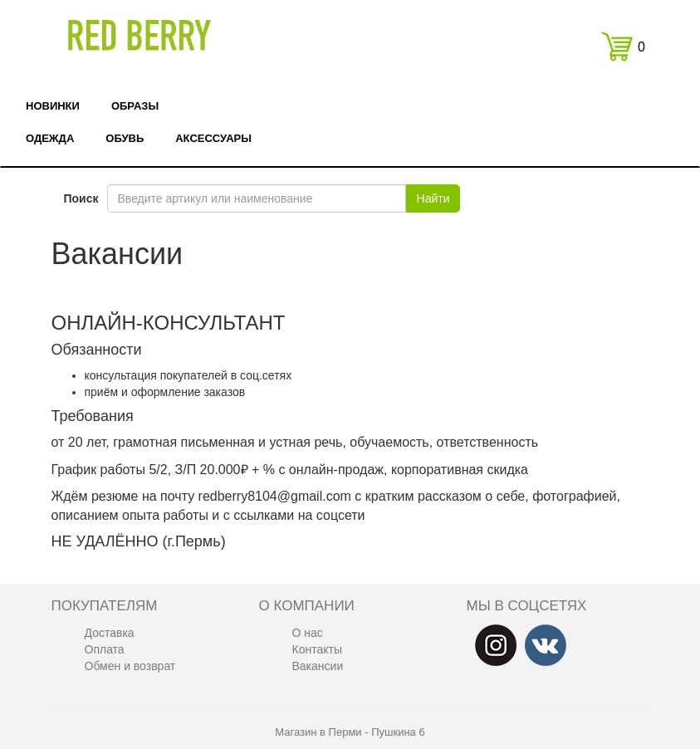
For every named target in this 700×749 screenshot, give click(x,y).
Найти (433, 198)
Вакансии (318, 666)
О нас (308, 633)
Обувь (125, 138)
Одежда (50, 138)
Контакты (317, 649)
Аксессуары (213, 138)
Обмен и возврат (130, 666)
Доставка (110, 633)
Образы (135, 106)
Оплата (105, 649)
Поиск (81, 198)
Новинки (53, 106)
